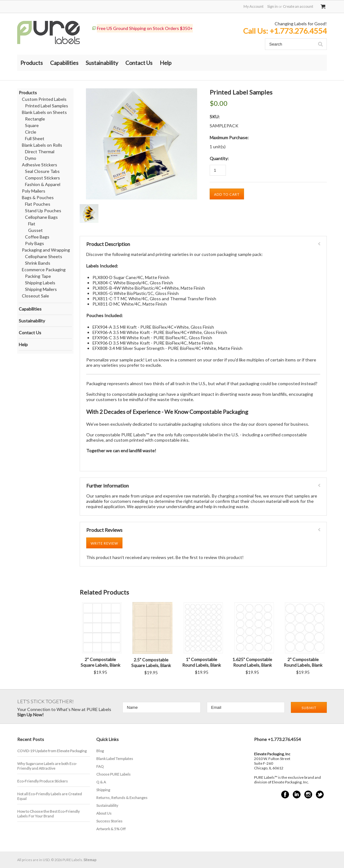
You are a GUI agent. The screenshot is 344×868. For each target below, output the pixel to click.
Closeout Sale (35, 296)
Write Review (104, 543)
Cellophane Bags (41, 217)
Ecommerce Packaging (44, 270)
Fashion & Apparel (43, 184)
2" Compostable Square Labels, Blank (100, 662)
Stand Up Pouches (43, 211)
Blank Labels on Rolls (42, 145)
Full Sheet (35, 138)
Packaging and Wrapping (46, 250)
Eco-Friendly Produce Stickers (42, 781)
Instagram (308, 794)
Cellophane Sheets (44, 256)
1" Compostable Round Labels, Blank (202, 662)
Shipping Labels (40, 283)
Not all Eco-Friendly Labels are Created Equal (50, 796)
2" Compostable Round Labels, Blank (303, 662)
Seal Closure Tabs (42, 171)
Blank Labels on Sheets (44, 112)
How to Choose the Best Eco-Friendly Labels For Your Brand (48, 814)
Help (166, 63)
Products (32, 63)
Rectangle (35, 119)
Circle (31, 132)
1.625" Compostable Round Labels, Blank (252, 662)
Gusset (35, 230)
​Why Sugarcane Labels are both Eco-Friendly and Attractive (47, 766)
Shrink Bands (38, 263)
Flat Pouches (38, 204)
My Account (253, 6)
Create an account (298, 6)
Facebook (285, 794)
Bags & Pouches (38, 197)
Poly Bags (35, 243)
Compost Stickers (42, 178)
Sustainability (102, 63)
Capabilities (64, 63)
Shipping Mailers (41, 289)
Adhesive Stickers (40, 165)
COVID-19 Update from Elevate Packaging (52, 751)
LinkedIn (297, 794)
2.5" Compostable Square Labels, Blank (151, 662)
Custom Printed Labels (44, 99)
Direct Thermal (40, 152)
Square (32, 125)
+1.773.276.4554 (298, 31)
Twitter (320, 794)
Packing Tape (38, 276)
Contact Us (139, 63)
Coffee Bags (37, 237)
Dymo (31, 158)
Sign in (272, 6)
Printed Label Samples (47, 106)
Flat (32, 224)
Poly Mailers (34, 191)
